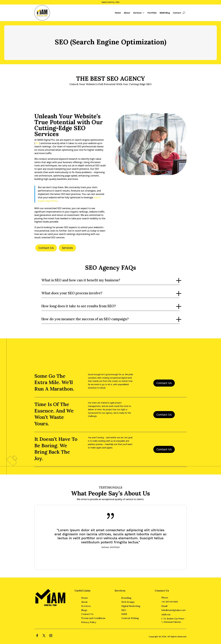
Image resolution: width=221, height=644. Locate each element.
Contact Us (46, 248)
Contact (177, 13)
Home (118, 13)
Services (137, 13)
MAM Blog (165, 13)
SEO (37, 143)
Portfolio (152, 13)
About (127, 13)
